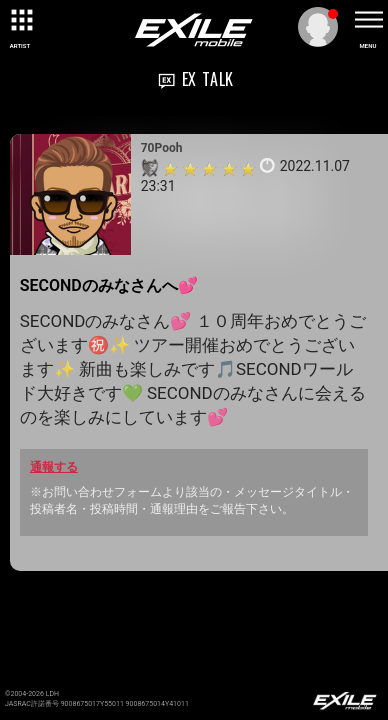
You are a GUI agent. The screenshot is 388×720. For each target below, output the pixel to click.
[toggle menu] (368, 20)
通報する (54, 467)
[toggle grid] (20, 20)
